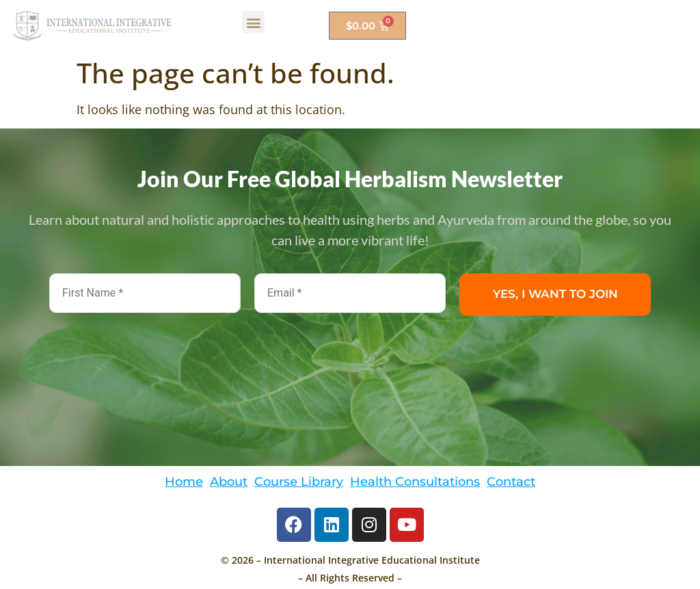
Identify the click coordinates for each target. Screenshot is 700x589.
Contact (511, 481)
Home (184, 481)
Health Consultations (415, 481)
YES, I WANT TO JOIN (555, 294)
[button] (253, 22)
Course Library (299, 481)
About (229, 481)
